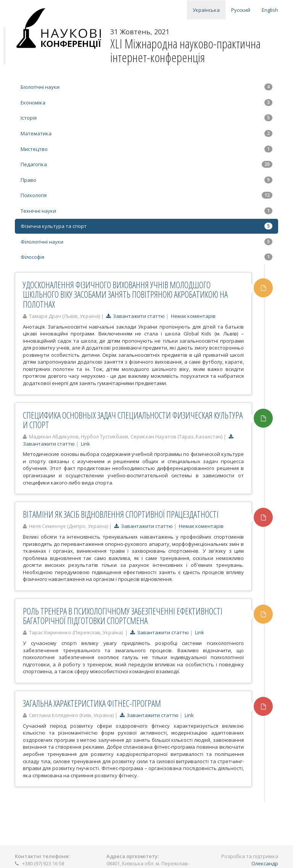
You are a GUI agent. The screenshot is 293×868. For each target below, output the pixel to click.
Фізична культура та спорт (146, 226)
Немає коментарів (193, 316)
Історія (146, 118)
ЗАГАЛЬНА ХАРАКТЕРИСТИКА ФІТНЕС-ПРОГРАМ (92, 703)
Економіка (146, 103)
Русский (241, 10)
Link (85, 444)
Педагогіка (146, 164)
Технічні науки (146, 211)
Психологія (146, 195)
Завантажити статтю (135, 316)
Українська (206, 10)
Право (146, 180)
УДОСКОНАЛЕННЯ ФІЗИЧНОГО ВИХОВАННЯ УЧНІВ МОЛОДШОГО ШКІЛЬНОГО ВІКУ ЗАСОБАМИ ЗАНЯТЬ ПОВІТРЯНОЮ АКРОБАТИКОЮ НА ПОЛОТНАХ (125, 294)
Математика (146, 133)
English (270, 10)
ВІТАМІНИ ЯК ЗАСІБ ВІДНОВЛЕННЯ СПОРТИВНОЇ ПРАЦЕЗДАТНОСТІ (121, 514)
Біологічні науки (146, 87)
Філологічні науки (146, 242)
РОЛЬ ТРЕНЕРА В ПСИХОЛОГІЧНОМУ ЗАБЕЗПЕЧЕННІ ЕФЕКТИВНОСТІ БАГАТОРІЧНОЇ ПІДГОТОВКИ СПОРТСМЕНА (123, 616)
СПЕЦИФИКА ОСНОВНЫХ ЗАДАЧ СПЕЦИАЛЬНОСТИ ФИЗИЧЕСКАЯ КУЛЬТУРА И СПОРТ (133, 420)
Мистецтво (146, 149)
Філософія (146, 257)
